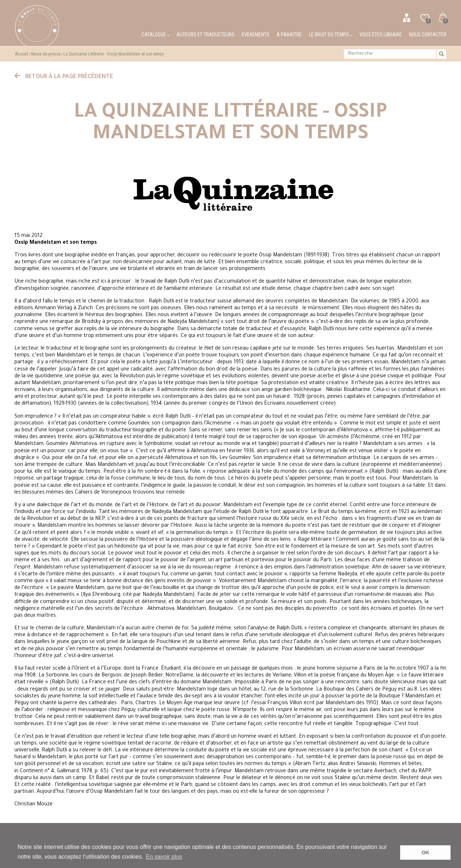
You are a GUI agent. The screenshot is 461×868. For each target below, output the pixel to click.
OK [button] (425, 853)
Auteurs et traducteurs (205, 35)
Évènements (256, 35)
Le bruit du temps (331, 35)
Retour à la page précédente (64, 77)
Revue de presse (46, 54)
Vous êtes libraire (381, 35)
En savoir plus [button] (164, 857)
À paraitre (289, 35)
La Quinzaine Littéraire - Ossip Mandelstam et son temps (114, 54)
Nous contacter (428, 35)
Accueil (22, 54)
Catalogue (155, 35)
